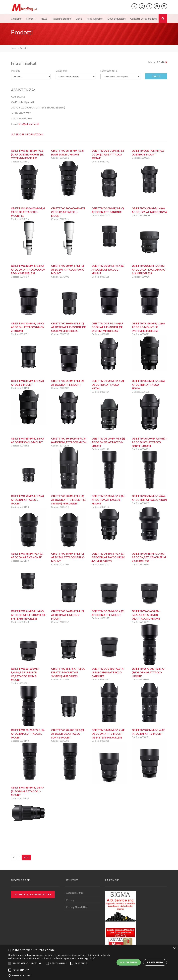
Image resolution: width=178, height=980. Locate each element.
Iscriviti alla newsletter (33, 894)
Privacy (70, 900)
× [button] (174, 949)
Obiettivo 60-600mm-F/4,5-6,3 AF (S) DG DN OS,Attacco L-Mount (146, 615)
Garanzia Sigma (74, 893)
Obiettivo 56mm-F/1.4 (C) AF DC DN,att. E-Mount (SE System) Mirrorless (28, 615)
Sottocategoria (109, 71)
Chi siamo (16, 19)
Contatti (135, 19)
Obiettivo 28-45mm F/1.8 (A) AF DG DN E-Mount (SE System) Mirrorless (27, 154)
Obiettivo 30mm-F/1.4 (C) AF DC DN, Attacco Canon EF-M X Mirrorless (28, 269)
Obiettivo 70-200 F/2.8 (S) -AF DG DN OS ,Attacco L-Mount (28, 734)
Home (14, 48)
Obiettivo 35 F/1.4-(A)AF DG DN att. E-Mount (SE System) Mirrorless (107, 327)
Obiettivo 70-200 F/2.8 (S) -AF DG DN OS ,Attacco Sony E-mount (68, 734)
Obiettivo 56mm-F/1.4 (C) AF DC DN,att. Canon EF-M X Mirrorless (149, 557)
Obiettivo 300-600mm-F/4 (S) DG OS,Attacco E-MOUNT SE (28, 212)
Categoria (61, 71)
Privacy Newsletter (76, 907)
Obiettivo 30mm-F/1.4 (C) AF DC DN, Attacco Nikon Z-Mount (28, 327)
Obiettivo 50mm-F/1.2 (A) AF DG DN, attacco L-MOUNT (27, 500)
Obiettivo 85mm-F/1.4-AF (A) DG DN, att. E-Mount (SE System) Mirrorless (108, 734)
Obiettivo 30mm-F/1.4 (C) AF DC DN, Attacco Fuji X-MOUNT (68, 269)
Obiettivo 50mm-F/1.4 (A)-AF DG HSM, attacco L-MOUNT (109, 500)
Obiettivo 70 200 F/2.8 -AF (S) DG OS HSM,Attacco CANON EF (108, 672)
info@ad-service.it (29, 124)
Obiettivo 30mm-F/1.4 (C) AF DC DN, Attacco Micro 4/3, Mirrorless (148, 269)
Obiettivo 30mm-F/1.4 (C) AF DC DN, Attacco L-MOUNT (108, 269)
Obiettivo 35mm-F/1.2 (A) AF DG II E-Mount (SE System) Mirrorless (148, 327)
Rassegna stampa (61, 19)
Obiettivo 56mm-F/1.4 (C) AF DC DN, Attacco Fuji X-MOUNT (68, 557)
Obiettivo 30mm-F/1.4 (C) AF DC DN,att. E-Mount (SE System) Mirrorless (68, 327)
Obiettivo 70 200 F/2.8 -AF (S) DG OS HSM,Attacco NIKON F (148, 672)
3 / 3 (26, 857)
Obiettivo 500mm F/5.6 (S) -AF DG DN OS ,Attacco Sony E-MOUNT (149, 442)
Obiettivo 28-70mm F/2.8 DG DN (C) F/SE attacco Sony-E (108, 154)
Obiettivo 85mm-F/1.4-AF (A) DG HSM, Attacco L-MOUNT (28, 791)
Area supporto (95, 19)
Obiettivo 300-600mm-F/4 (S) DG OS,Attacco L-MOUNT (68, 212)
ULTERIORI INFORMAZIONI (27, 134)
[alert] (89, 962)
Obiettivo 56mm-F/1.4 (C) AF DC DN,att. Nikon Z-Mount (68, 615)
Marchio (16, 71)
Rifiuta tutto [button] (155, 962)
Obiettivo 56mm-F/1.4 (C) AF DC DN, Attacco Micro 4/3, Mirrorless (108, 557)
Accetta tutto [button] (129, 962)
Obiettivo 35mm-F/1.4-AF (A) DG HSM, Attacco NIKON (108, 385)
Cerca (156, 76)
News (44, 19)
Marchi (31, 19)
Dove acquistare (117, 19)
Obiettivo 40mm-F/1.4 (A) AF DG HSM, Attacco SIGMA (148, 385)
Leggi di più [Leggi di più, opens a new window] (89, 958)
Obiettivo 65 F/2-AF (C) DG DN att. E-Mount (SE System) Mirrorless (68, 672)
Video (79, 19)
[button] (60, 976)
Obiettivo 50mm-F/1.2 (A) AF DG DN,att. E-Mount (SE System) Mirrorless (69, 500)
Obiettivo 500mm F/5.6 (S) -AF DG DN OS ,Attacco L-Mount (109, 442)
